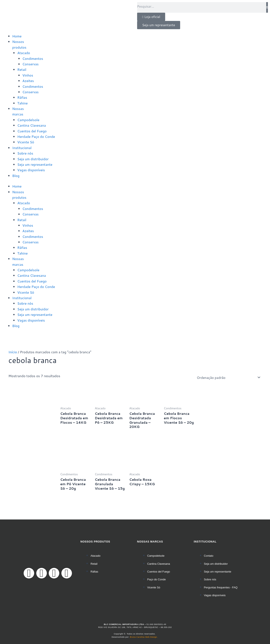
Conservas (30, 64)
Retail (22, 69)
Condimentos (33, 58)
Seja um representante (35, 164)
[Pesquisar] (267, 7)
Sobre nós (25, 153)
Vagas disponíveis (31, 170)
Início (13, 352)
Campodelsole (28, 120)
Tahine (22, 103)
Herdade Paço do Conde (36, 136)
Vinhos (28, 75)
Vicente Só (26, 142)
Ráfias (22, 97)
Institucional (22, 148)
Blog (16, 176)
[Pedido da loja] (228, 377)
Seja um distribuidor (33, 159)
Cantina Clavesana (32, 125)
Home (17, 36)
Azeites (28, 81)
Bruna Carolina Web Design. (144, 637)
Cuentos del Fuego (32, 131)
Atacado (24, 53)
